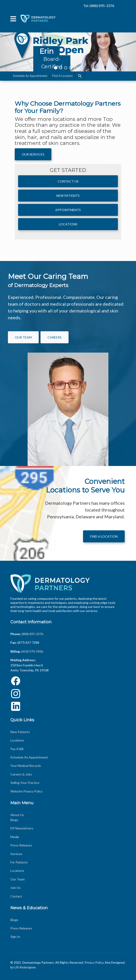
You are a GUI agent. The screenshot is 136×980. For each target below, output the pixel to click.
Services (16, 854)
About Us (17, 815)
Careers (55, 337)
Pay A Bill (17, 749)
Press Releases (21, 845)
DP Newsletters (22, 828)
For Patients (19, 862)
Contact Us (68, 181)
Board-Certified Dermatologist (52, 67)
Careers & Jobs (21, 774)
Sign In (15, 937)
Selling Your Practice (25, 783)
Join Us (16, 888)
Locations (68, 224)
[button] (68, 40)
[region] (68, 40)
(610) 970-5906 (32, 651)
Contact (16, 896)
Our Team (18, 879)
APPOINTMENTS (68, 210)
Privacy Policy (94, 962)
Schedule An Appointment (30, 76)
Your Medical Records (26, 766)
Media (15, 837)
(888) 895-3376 (32, 634)
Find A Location (62, 76)
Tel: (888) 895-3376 (99, 6)
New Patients (68, 196)
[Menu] (13, 19)
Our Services (33, 154)
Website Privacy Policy (26, 791)
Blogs (14, 820)
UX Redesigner (25, 967)
